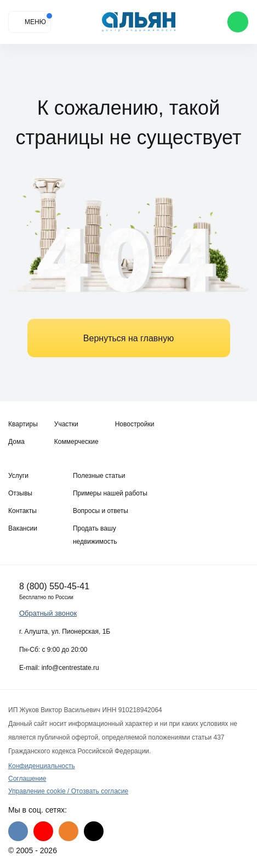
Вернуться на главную (128, 338)
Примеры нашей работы (110, 493)
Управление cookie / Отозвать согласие (68, 791)
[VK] (18, 831)
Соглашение (27, 779)
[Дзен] (94, 831)
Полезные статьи (99, 476)
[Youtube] (43, 831)
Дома (16, 442)
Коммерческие (76, 442)
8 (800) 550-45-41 (54, 586)
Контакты (22, 511)
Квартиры (23, 424)
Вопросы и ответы (101, 511)
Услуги (18, 476)
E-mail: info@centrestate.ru (59, 668)
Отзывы (20, 493)
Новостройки (135, 424)
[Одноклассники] (68, 831)
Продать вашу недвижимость (95, 535)
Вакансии (23, 528)
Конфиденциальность (42, 766)
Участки (66, 424)
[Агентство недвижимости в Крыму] (139, 22)
